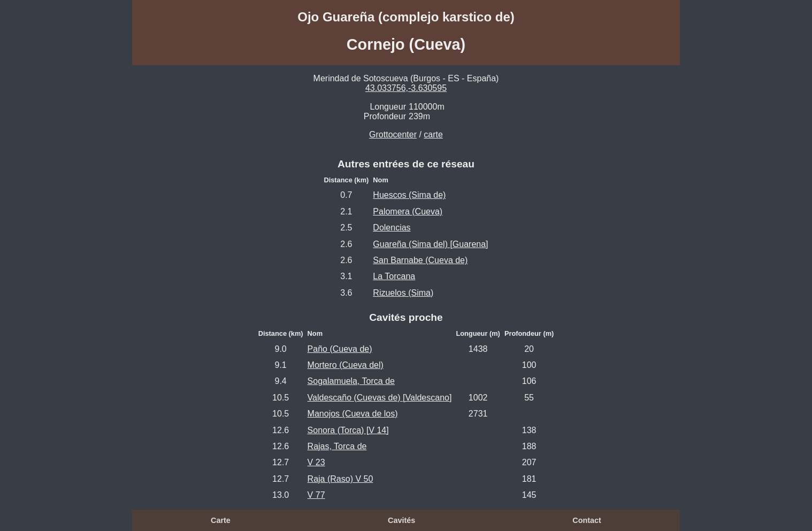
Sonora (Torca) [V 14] (348, 430)
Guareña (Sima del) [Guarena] (430, 244)
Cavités (401, 520)
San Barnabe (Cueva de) (420, 260)
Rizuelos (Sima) (403, 293)
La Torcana (394, 276)
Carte (221, 520)
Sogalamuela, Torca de (351, 381)
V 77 (316, 495)
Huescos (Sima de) (409, 195)
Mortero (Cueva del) (346, 365)
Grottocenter (393, 134)
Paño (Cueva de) (340, 349)
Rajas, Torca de (337, 446)
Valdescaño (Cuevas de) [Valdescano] (380, 398)
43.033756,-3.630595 (406, 88)
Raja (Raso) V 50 (340, 479)
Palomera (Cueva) (408, 211)
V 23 (316, 462)
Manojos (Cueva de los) (353, 414)
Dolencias (392, 228)
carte (433, 134)
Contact (587, 520)
